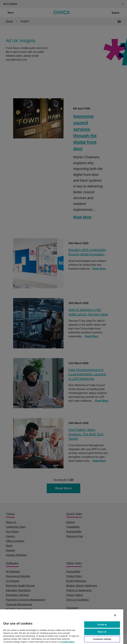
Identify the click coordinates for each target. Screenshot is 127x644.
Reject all (102, 632)
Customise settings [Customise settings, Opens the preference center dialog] (102, 639)
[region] (62, 627)
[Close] (115, 615)
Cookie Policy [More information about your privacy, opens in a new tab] (68, 642)
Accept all (102, 625)
